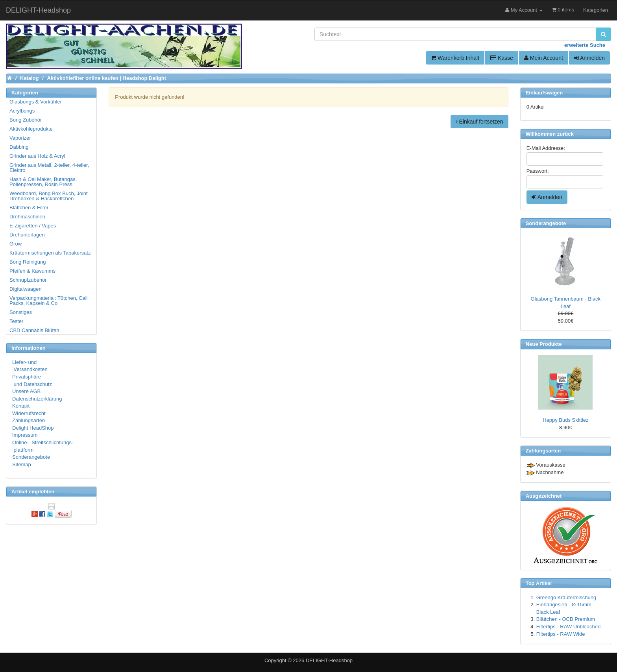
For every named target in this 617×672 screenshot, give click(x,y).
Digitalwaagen (26, 289)
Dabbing (19, 147)
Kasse (502, 58)
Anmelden (589, 58)
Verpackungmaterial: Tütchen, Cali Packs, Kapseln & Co (48, 301)
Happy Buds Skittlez (565, 420)
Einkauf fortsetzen (479, 122)
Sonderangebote (31, 457)
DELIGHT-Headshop (329, 660)
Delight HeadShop (33, 428)
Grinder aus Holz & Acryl (37, 156)
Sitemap (22, 464)
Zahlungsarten (29, 420)
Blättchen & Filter (29, 208)
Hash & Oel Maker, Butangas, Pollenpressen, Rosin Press (43, 182)
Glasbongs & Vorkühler (36, 102)
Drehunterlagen (27, 235)
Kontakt (21, 406)
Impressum (25, 435)
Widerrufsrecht (29, 413)
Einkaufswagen (544, 93)
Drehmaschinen (27, 217)
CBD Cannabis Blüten (34, 330)
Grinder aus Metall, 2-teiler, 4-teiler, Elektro (49, 168)
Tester (16, 321)
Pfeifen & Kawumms (32, 271)
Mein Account (544, 58)
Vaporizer (20, 138)
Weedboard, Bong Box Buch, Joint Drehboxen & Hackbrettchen (49, 196)
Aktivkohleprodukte (31, 129)
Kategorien (596, 10)
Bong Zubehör (26, 120)
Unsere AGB (26, 391)
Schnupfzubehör (28, 280)
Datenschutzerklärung (37, 399)
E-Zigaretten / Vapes (33, 226)
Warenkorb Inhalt (455, 58)
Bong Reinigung (28, 262)
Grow (16, 244)
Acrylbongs (22, 111)
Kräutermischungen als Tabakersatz (50, 253)
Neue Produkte (544, 344)
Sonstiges (21, 312)
